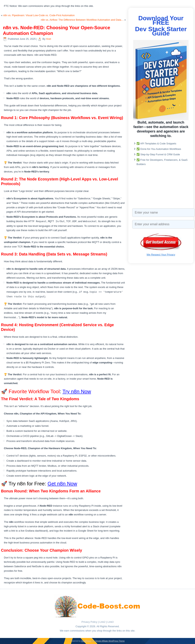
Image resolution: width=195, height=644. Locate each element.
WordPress (86, 641)
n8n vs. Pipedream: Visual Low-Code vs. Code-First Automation (39, 15)
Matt (49, 39)
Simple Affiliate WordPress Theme (110, 641)
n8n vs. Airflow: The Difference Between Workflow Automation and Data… (82, 20)
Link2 (102, 622)
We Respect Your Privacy (161, 255)
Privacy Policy (89, 622)
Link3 (110, 622)
